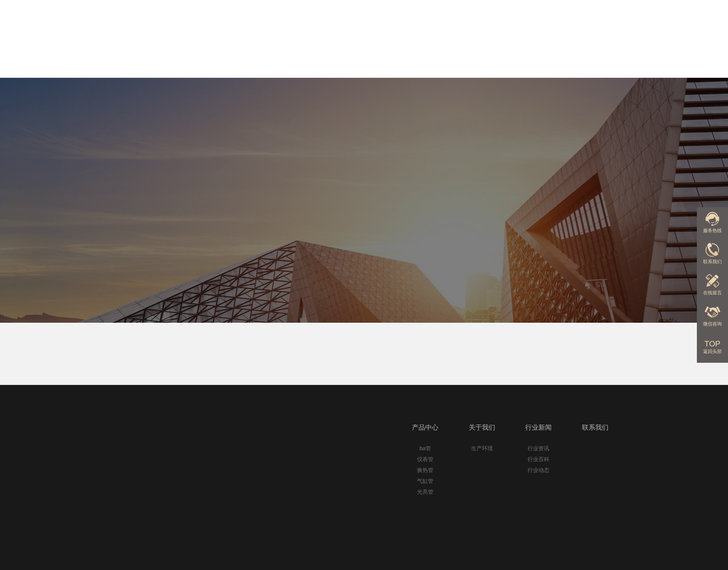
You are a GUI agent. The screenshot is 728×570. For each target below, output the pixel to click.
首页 (84, 259)
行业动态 (637, 470)
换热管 (523, 470)
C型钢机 (109, 259)
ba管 (523, 448)
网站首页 (297, 55)
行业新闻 (590, 55)
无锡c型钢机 (145, 259)
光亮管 (523, 492)
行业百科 (637, 459)
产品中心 (395, 55)
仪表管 (523, 459)
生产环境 (580, 448)
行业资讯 (637, 448)
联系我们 (687, 55)
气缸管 (523, 481)
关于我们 (492, 55)
